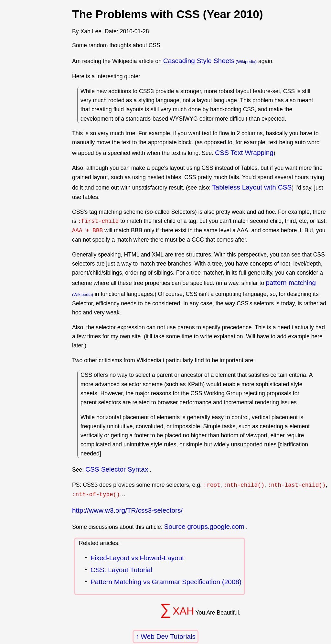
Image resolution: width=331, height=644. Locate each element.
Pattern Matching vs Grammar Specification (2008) (166, 582)
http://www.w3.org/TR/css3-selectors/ (127, 510)
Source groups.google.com (204, 526)
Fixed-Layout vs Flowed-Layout (137, 558)
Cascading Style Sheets (199, 61)
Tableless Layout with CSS (252, 187)
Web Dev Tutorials (168, 636)
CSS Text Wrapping (244, 153)
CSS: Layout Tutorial (121, 570)
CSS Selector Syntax (117, 469)
